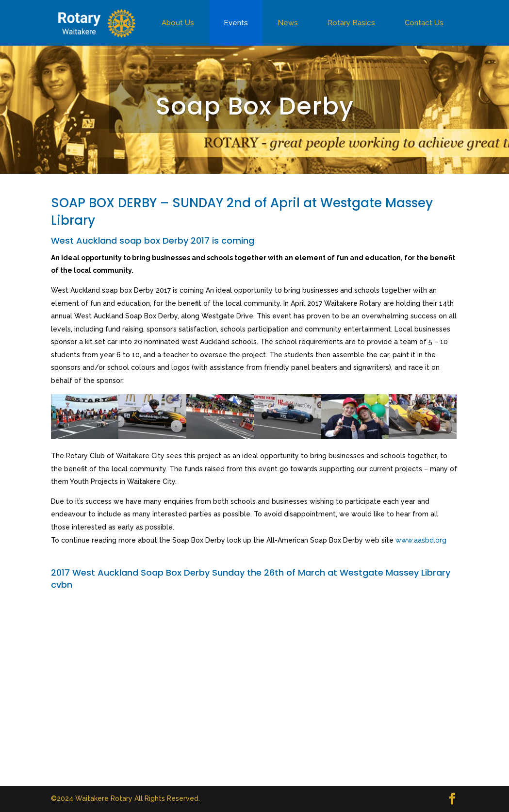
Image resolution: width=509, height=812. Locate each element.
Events (236, 23)
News (288, 23)
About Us (178, 23)
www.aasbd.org (421, 540)
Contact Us (424, 23)
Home (121, 23)
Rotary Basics (351, 23)
